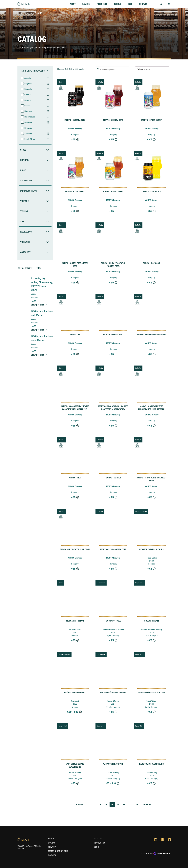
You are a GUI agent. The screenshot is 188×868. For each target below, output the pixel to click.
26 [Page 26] (136, 804)
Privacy (52, 847)
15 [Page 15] (106, 804)
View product (37, 305)
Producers (102, 4)
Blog (130, 4)
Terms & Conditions (58, 851)
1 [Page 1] (89, 804)
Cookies (52, 855)
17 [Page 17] (118, 804)
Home (20, 13)
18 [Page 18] (124, 804)
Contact (143, 4)
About (73, 4)
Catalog (86, 4)
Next (146, 804)
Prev (81, 804)
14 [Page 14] (100, 804)
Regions (117, 4)
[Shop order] (152, 69)
